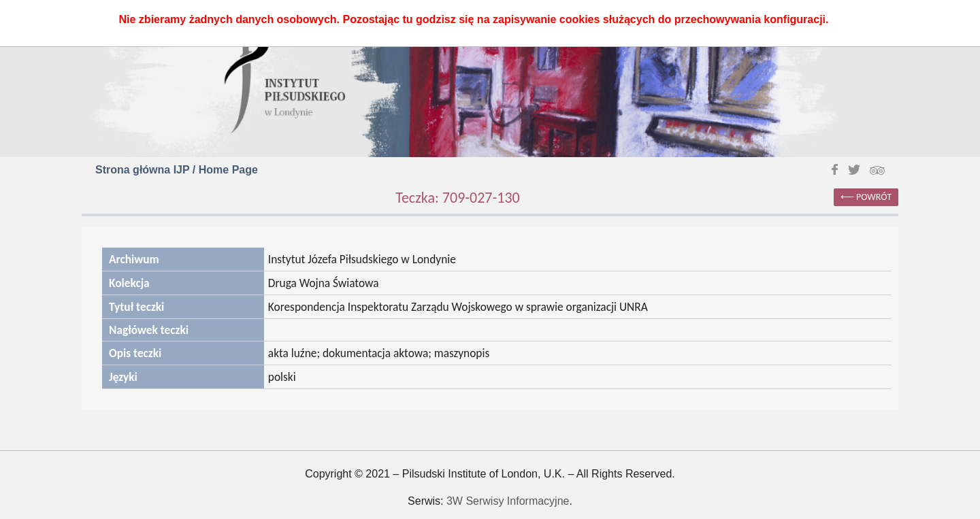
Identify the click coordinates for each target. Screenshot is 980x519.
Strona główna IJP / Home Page (177, 170)
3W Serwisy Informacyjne (508, 501)
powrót (874, 197)
